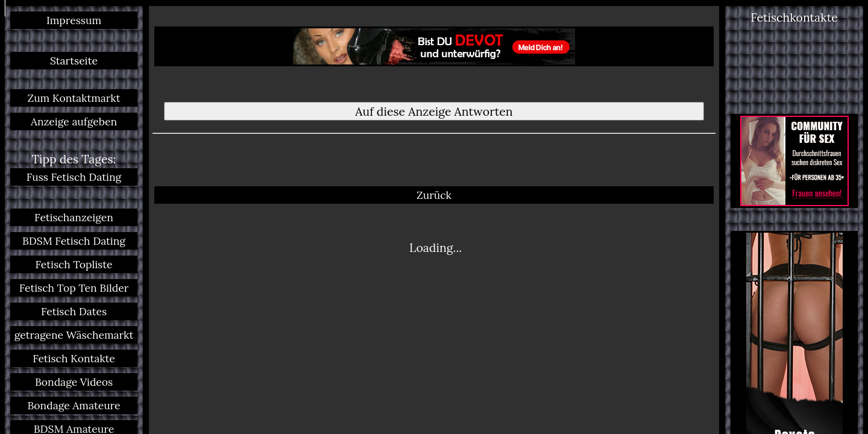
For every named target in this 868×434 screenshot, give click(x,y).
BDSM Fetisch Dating (74, 241)
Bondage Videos (74, 382)
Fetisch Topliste (74, 264)
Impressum (74, 20)
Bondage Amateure (74, 405)
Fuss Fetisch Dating (74, 177)
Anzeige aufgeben (74, 121)
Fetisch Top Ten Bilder (74, 288)
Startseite (74, 61)
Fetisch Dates (74, 311)
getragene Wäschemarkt (74, 335)
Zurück (434, 159)
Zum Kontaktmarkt (74, 98)
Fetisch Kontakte (74, 358)
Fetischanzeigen (74, 217)
